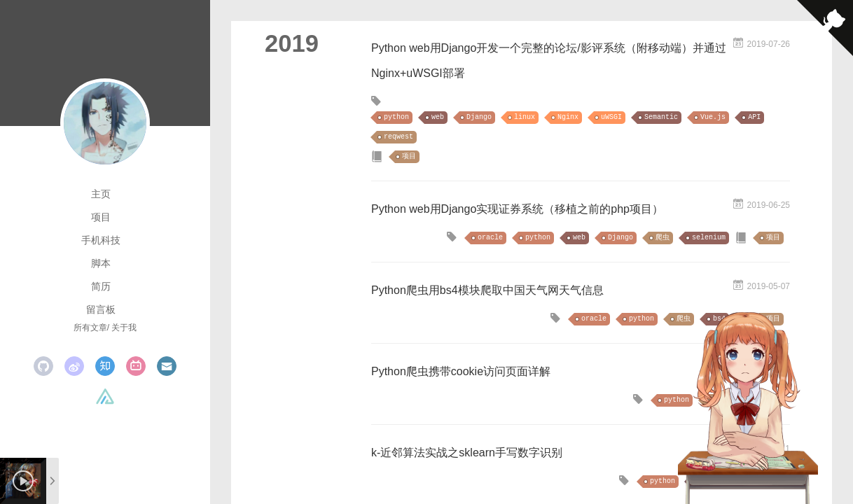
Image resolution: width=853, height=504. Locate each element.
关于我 (124, 328)
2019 (292, 43)
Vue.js (713, 117)
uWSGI (611, 117)
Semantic (661, 117)
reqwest (398, 137)
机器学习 (712, 481)
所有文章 (90, 328)
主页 (101, 194)
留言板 (101, 309)
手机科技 (101, 240)
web (438, 117)
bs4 (719, 319)
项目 (101, 217)
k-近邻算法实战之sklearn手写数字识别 (467, 453)
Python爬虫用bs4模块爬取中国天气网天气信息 (487, 290)
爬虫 (663, 238)
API (754, 117)
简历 (101, 286)
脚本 (101, 263)
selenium (709, 238)
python (396, 117)
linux (525, 117)
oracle (490, 238)
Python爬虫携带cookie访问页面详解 (461, 371)
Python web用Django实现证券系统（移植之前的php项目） (517, 209)
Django (479, 117)
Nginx (568, 117)
